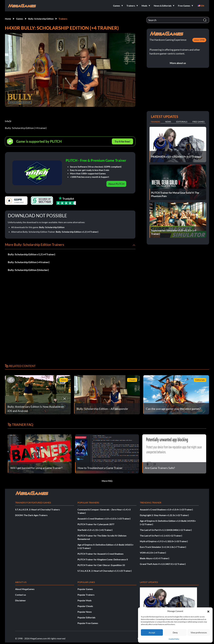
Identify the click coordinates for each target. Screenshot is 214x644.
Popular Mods (85, 600)
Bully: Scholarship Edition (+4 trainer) (29, 262)
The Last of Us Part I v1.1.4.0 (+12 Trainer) (161, 536)
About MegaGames (25, 589)
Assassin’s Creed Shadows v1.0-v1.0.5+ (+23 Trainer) (104, 519)
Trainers (63, 19)
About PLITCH (116, 184)
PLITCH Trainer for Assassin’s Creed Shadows (100, 554)
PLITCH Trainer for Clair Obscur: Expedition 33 (101, 565)
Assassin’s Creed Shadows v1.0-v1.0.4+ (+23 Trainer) (166, 509)
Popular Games (85, 589)
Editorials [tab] (182, 122)
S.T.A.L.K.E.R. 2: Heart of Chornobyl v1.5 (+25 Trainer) (105, 571)
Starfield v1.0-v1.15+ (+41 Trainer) (95, 530)
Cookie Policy (174, 639)
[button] (208, 611)
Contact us (21, 595)
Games (20, 19)
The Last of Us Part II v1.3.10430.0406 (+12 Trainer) (166, 530)
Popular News (85, 612)
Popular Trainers (86, 595)
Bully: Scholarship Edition (41, 19)
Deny (175, 633)
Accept (152, 633)
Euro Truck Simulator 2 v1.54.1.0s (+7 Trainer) (163, 547)
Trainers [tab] (155, 122)
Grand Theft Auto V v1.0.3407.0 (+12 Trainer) (163, 564)
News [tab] (168, 122)
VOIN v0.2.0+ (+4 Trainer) (153, 553)
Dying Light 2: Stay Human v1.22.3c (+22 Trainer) (164, 515)
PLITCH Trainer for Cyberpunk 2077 (96, 524)
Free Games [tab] (198, 122)
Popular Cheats (85, 606)
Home (8, 19)
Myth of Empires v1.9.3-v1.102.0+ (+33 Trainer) (164, 541)
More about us (178, 63)
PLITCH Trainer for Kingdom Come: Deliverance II (103, 559)
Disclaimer (21, 600)
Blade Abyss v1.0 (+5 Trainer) (155, 558)
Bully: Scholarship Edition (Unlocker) (28, 270)
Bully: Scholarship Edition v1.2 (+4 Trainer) (77, 232)
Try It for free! (123, 141)
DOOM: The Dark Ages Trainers (31, 515)
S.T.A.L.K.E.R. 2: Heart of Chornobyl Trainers (37, 509)
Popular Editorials (86, 617)
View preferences (199, 633)
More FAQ (107, 481)
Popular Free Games (88, 623)
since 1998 (199, 40)
